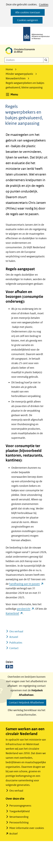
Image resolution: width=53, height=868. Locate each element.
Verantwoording (19, 817)
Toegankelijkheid (20, 811)
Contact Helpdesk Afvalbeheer (26, 703)
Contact (14, 648)
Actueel (14, 637)
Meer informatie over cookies (27, 828)
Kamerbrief (14, 613)
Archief (13, 834)
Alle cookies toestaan (28, 12)
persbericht (26, 609)
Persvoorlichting (19, 822)
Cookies (44, 4)
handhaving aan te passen (26, 584)
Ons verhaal (16, 631)
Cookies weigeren (28, 20)
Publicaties (16, 643)
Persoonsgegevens (20, 806)
